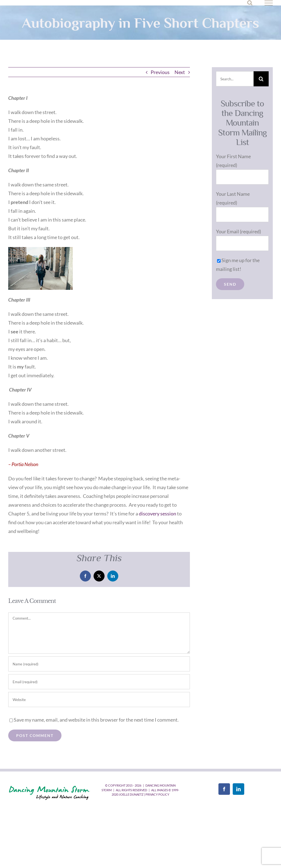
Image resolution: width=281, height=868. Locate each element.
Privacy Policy (157, 794)
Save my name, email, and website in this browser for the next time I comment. (96, 720)
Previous (160, 72)
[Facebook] (224, 789)
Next (180, 72)
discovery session (158, 514)
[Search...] (235, 79)
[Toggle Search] (250, 3)
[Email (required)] (99, 682)
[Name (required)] (99, 664)
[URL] (99, 700)
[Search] (261, 79)
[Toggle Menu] (269, 3)
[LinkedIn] (238, 789)
